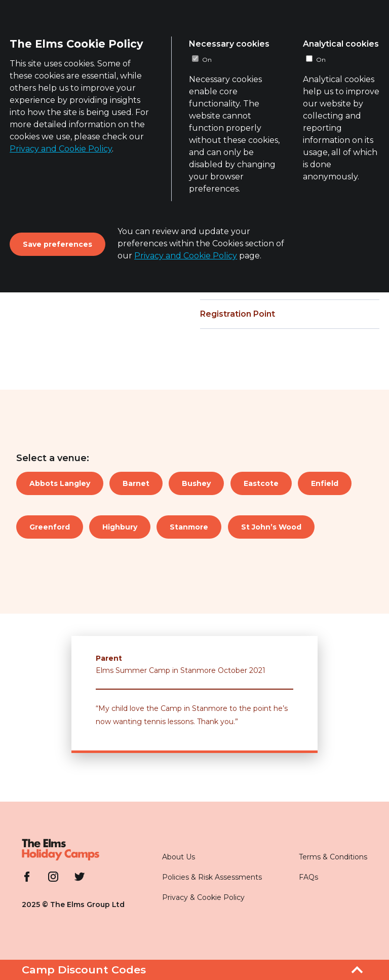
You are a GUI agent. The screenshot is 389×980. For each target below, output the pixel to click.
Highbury (120, 527)
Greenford (50, 527)
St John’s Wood (271, 527)
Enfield (325, 483)
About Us (179, 857)
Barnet (136, 483)
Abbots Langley (60, 483)
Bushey (196, 483)
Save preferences (57, 244)
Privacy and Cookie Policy (61, 149)
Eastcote (261, 483)
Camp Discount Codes (84, 970)
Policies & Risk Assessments (212, 877)
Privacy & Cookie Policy (203, 897)
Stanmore (189, 527)
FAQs (308, 877)
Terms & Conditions (333, 857)
